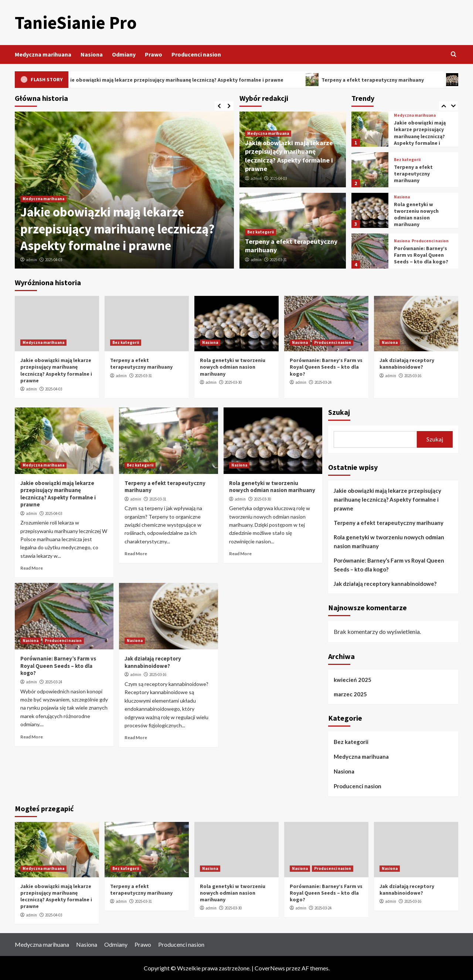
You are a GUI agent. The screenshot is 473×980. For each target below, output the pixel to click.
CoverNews (270, 968)
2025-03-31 (278, 260)
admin (31, 260)
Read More (32, 568)
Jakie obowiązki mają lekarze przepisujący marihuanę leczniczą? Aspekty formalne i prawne (118, 229)
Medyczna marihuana (43, 54)
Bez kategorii (261, 232)
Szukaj (339, 412)
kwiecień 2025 (353, 680)
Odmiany (124, 54)
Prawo (154, 54)
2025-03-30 (233, 382)
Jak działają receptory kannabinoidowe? (407, 363)
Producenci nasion (196, 54)
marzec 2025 (350, 694)
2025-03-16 (413, 376)
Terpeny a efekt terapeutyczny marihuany (413, 174)
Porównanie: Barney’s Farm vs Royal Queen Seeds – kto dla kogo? (421, 255)
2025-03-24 (323, 382)
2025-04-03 (54, 260)
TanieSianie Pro (76, 23)
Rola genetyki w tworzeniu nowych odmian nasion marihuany (416, 214)
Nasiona (92, 54)
